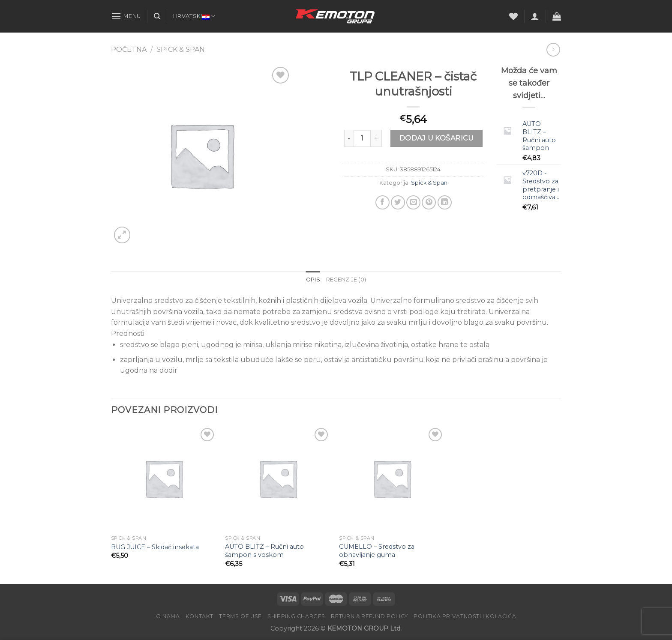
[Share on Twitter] (398, 202)
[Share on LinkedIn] (445, 202)
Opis (313, 280)
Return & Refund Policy (369, 616)
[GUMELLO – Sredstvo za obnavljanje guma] (392, 479)
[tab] (313, 280)
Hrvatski (194, 16)
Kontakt (199, 616)
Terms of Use (240, 616)
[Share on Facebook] (382, 202)
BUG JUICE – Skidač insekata (155, 547)
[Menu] (126, 16)
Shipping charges (296, 616)
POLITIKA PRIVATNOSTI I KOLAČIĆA (465, 616)
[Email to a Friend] (413, 202)
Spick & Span (181, 49)
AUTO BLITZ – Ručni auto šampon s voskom (264, 551)
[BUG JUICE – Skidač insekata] (164, 479)
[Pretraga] (157, 16)
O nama (168, 616)
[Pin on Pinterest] (429, 202)
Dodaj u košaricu (437, 138)
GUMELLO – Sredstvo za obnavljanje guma (377, 551)
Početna (129, 49)
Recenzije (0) (346, 280)
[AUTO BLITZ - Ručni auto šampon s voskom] (278, 479)
